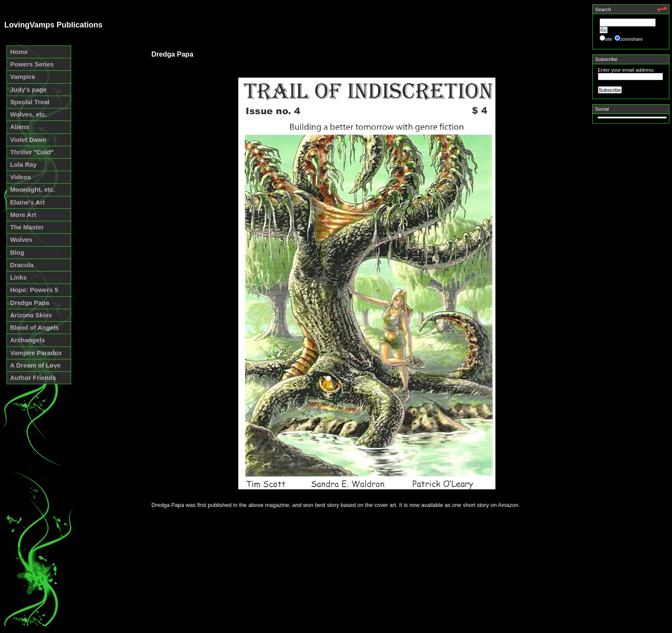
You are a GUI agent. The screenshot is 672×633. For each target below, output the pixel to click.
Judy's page (28, 89)
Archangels (27, 340)
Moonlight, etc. (32, 189)
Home (19, 52)
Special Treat (30, 102)
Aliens (19, 127)
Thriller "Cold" (32, 152)
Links (18, 277)
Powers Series (32, 64)
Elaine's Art (27, 202)
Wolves (21, 240)
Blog (17, 252)
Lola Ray (23, 164)
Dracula (22, 265)
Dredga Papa (29, 303)
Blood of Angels (34, 327)
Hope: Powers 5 (34, 290)
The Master (27, 227)
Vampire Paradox (36, 353)
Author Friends (33, 378)
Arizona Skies (31, 315)
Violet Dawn (28, 140)
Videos (20, 177)
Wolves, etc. (28, 114)
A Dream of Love (35, 365)
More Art (23, 215)
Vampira (22, 77)
